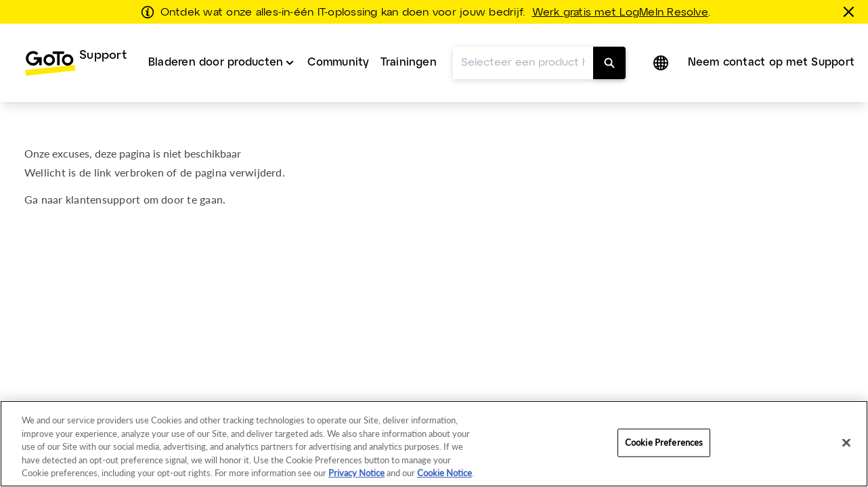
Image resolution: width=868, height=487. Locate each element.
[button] (662, 39)
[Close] (846, 443)
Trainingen (409, 39)
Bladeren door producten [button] (216, 39)
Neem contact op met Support (771, 39)
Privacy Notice (356, 473)
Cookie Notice (444, 473)
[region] (434, 444)
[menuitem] (75, 39)
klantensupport (103, 176)
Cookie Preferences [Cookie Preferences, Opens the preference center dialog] (664, 442)
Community (338, 39)
